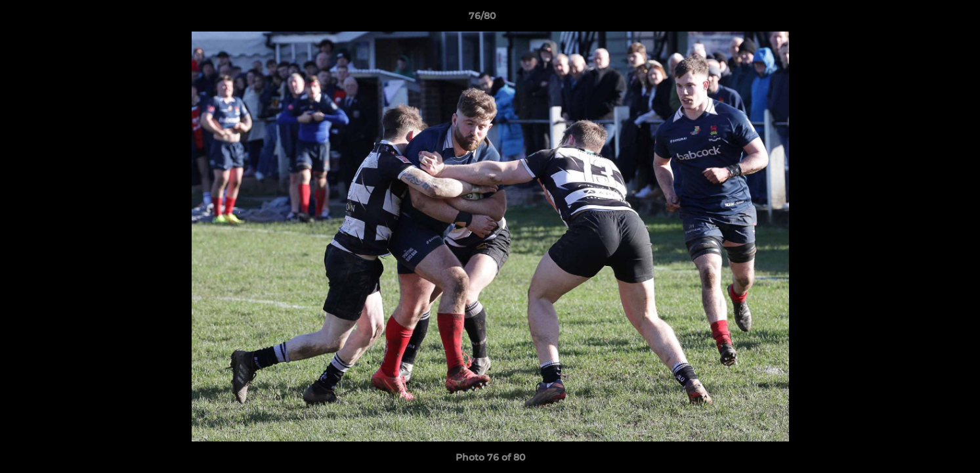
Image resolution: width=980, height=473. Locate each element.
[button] (925, 19)
